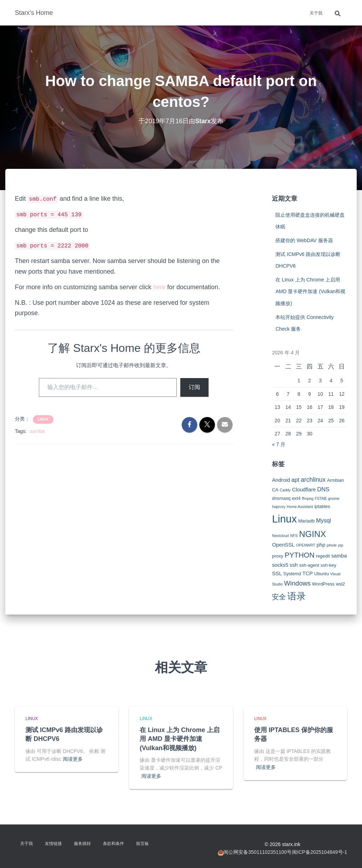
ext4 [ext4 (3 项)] (296, 498)
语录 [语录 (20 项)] (297, 596)
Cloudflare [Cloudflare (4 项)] (304, 490)
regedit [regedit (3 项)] (323, 556)
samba (37, 431)
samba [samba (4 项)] (339, 556)
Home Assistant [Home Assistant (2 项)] (300, 507)
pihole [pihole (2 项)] (332, 545)
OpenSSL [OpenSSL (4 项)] (283, 545)
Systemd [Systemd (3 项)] (292, 574)
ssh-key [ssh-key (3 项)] (328, 565)
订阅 (194, 387)
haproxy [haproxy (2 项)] (279, 507)
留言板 (142, 844)
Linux (43, 419)
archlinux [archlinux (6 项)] (313, 480)
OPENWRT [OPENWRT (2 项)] (305, 545)
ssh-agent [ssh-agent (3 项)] (309, 565)
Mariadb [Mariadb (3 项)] (307, 521)
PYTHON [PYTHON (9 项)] (300, 555)
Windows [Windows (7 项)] (297, 583)
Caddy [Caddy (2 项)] (285, 490)
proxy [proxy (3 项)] (278, 556)
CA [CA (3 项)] (275, 490)
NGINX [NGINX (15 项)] (313, 534)
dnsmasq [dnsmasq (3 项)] (281, 498)
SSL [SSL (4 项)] (277, 573)
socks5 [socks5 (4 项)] (280, 565)
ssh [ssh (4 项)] (294, 565)
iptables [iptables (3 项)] (322, 506)
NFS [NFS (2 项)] (294, 536)
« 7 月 (278, 444)
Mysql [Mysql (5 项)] (323, 520)
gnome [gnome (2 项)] (334, 498)
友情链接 (53, 844)
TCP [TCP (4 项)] (308, 573)
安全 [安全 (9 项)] (279, 597)
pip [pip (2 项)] (340, 545)
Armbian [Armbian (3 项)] (335, 480)
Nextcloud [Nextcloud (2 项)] (280, 536)
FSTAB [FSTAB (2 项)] (321, 498)
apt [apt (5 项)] (295, 480)
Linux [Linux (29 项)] (284, 519)
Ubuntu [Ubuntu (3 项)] (322, 574)
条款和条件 (113, 844)
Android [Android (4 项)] (281, 480)
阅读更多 (73, 759)
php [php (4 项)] (321, 545)
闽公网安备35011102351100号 (258, 852)
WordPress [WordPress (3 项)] (323, 584)
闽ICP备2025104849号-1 (320, 852)
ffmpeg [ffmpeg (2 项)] (308, 498)
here (159, 287)
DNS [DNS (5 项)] (323, 489)
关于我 (316, 13)
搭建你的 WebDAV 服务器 (304, 240)
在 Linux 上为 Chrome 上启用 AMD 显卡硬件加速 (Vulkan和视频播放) (310, 292)
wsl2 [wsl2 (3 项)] (340, 584)
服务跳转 (82, 844)
